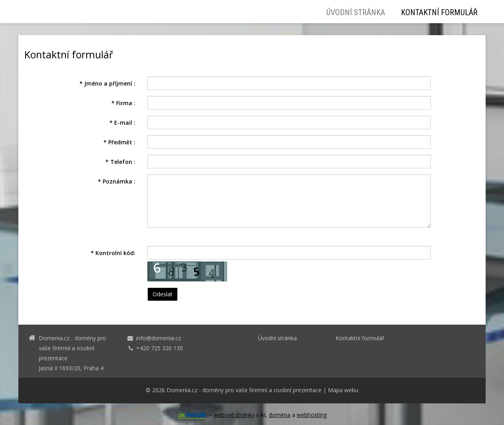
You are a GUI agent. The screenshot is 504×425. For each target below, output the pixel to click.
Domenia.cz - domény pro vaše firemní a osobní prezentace (244, 390)
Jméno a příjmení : (107, 83)
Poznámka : (117, 181)
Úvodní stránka (356, 12)
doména (280, 415)
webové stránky (234, 415)
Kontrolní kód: (113, 253)
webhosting (312, 415)
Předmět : (119, 142)
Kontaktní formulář (439, 12)
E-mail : (122, 123)
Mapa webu (343, 390)
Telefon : (120, 162)
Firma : (123, 103)
